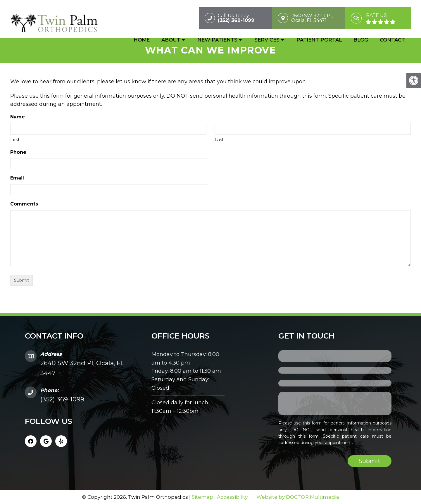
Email (17, 178)
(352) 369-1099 (62, 399)
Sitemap (202, 497)
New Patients (217, 40)
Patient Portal (319, 40)
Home (142, 40)
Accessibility (232, 497)
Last (219, 140)
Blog (361, 40)
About (171, 40)
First (15, 140)
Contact (392, 40)
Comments (24, 204)
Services (267, 40)
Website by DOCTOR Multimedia (298, 497)
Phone (18, 152)
